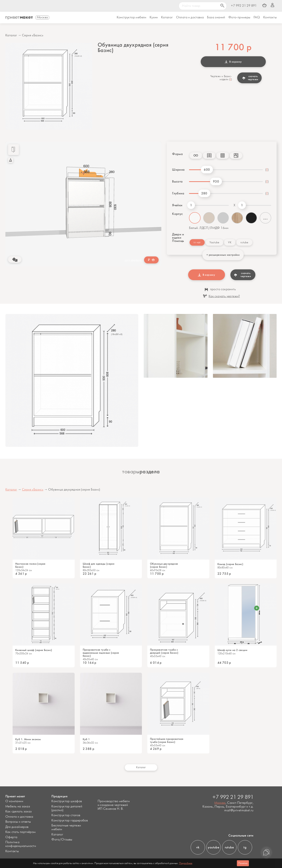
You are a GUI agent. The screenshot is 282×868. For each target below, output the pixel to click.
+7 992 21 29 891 (244, 6)
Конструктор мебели (132, 17)
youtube (213, 847)
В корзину (233, 62)
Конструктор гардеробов (70, 821)
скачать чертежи (250, 78)
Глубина (178, 193)
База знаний (216, 17)
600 (207, 170)
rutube (244, 242)
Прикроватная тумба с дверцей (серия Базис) (164, 651)
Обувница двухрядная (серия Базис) (164, 565)
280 (204, 193)
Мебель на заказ (18, 807)
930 (216, 181)
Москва (220, 803)
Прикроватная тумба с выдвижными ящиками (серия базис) (101, 653)
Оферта (11, 837)
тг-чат (197, 242)
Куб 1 (86, 739)
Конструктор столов (66, 815)
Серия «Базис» (33, 35)
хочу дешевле (133, 260)
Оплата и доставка (19, 817)
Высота (177, 181)
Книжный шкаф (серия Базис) (34, 650)
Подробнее (186, 863)
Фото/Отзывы (62, 840)
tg (245, 847)
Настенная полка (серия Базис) (30, 565)
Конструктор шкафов (67, 801)
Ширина (178, 170)
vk (198, 847)
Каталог (167, 17)
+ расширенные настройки (223, 255)
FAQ (257, 17)
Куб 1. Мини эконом (28, 739)
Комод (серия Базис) (230, 564)
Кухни (154, 17)
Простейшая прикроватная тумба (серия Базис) (167, 741)
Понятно (243, 863)
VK (230, 242)
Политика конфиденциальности (21, 844)
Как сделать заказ (19, 812)
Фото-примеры (239, 17)
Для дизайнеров (17, 827)
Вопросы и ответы (18, 822)
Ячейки (177, 205)
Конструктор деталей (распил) (67, 808)
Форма (177, 154)
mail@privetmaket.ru (239, 811)
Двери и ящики (178, 236)
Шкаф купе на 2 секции (232, 650)
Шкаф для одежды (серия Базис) (99, 565)
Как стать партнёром (21, 832)
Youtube (214, 242)
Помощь (178, 241)
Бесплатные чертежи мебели (66, 827)
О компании (14, 801)
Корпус (177, 214)
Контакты (270, 17)
